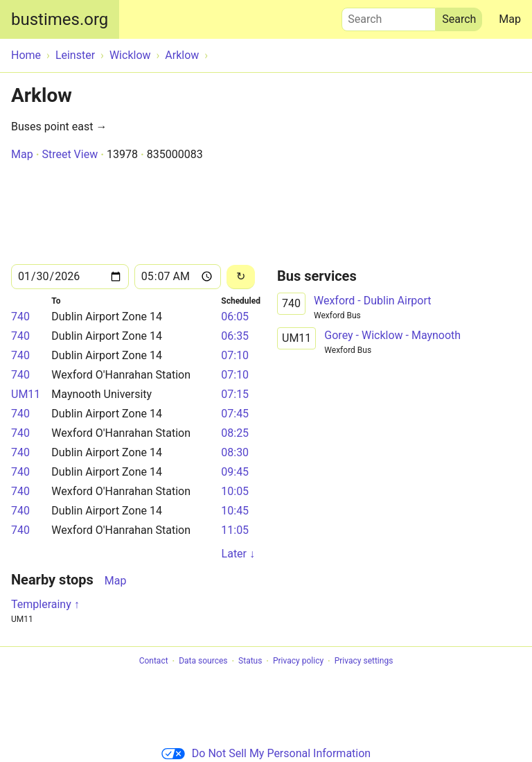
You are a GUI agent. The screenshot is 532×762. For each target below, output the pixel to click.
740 (20, 317)
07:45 (235, 414)
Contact (154, 661)
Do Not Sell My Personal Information (266, 753)
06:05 (235, 317)
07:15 (235, 394)
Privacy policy (298, 661)
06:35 (235, 336)
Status (250, 661)
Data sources (203, 661)
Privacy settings (364, 661)
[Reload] (241, 277)
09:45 (235, 472)
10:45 (235, 511)
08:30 (235, 452)
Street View (70, 154)
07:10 (235, 355)
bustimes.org (60, 19)
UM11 (26, 394)
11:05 (235, 530)
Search (389, 16)
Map (510, 19)
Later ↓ (238, 554)
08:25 (235, 433)
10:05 (235, 491)
